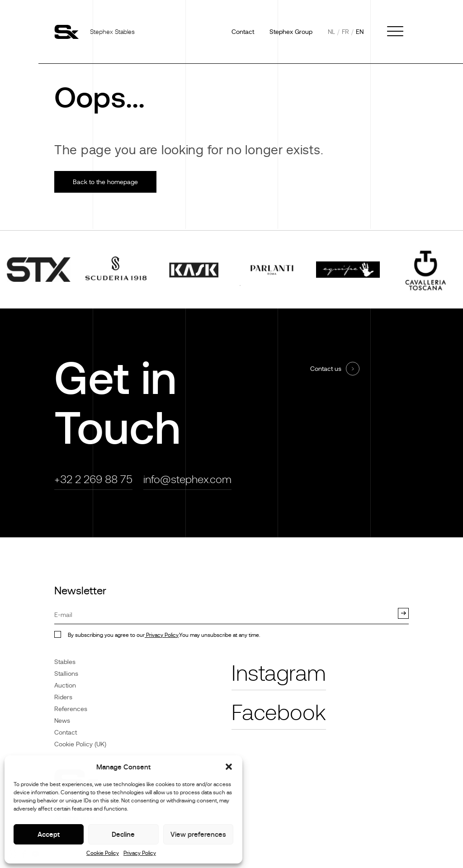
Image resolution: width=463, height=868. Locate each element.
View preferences (198, 834)
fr (345, 32)
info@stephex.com (187, 479)
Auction (65, 685)
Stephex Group (291, 32)
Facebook (279, 713)
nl (331, 32)
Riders (63, 697)
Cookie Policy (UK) (80, 744)
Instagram (279, 674)
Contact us (326, 369)
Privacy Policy (140, 853)
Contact (243, 32)
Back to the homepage (105, 182)
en (360, 32)
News (62, 721)
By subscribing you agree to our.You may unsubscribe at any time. (164, 635)
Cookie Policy (103, 853)
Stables (65, 662)
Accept (49, 834)
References (71, 709)
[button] (229, 767)
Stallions (66, 674)
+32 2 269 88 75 (93, 479)
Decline (123, 834)
